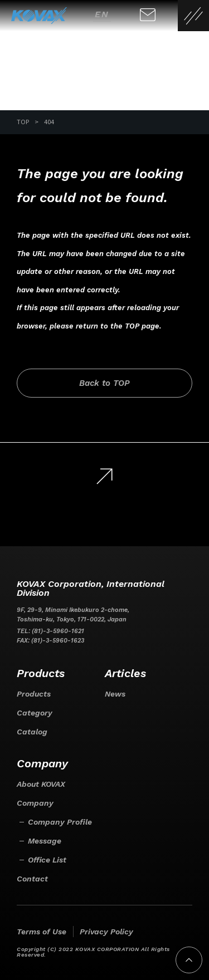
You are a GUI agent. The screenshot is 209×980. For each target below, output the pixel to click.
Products (34, 694)
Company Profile (60, 822)
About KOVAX (41, 784)
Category (35, 713)
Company (35, 803)
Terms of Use (42, 932)
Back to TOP (104, 383)
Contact (32, 879)
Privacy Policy (106, 932)
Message (45, 841)
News (115, 694)
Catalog (32, 732)
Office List (47, 860)
